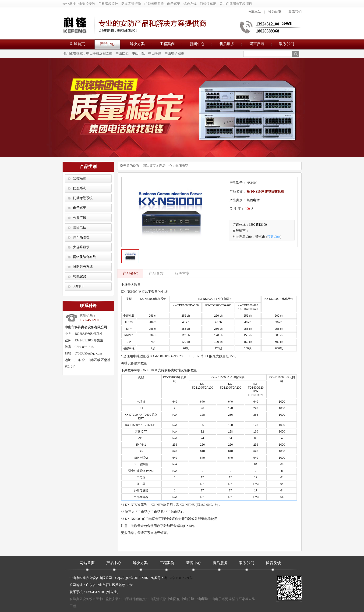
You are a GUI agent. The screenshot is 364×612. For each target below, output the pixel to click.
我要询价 (274, 237)
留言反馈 (257, 44)
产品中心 (107, 44)
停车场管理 (81, 237)
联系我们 (295, 12)
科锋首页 (78, 44)
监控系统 (80, 178)
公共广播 (80, 218)
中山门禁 (138, 53)
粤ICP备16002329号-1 (179, 578)
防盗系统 (80, 188)
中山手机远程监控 (99, 53)
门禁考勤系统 (83, 198)
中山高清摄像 (156, 599)
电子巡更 (80, 208)
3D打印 (78, 286)
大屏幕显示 (81, 247)
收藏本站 (254, 12)
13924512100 (268, 24)
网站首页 (149, 166)
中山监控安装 (109, 599)
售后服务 (227, 44)
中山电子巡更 (174, 53)
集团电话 (80, 227)
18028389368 (268, 31)
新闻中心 (197, 44)
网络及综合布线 (85, 257)
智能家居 (80, 277)
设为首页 (275, 12)
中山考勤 (155, 53)
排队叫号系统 (83, 267)
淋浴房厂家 (237, 599)
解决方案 (137, 44)
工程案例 (167, 44)
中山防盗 (122, 53)
